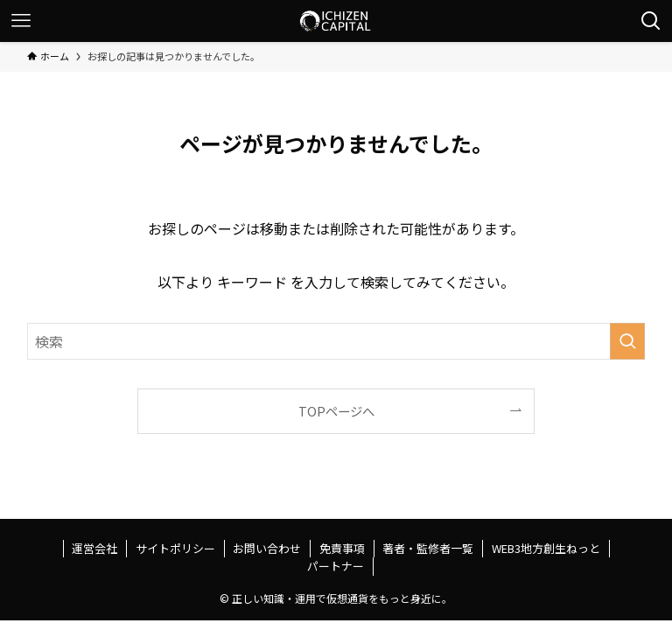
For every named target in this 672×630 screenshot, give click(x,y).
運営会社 (94, 548)
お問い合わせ (267, 548)
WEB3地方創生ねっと (546, 548)
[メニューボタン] (21, 21)
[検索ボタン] (651, 21)
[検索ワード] (336, 341)
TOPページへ (336, 411)
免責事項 (342, 548)
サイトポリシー (175, 548)
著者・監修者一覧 (428, 548)
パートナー (336, 566)
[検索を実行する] (627, 341)
